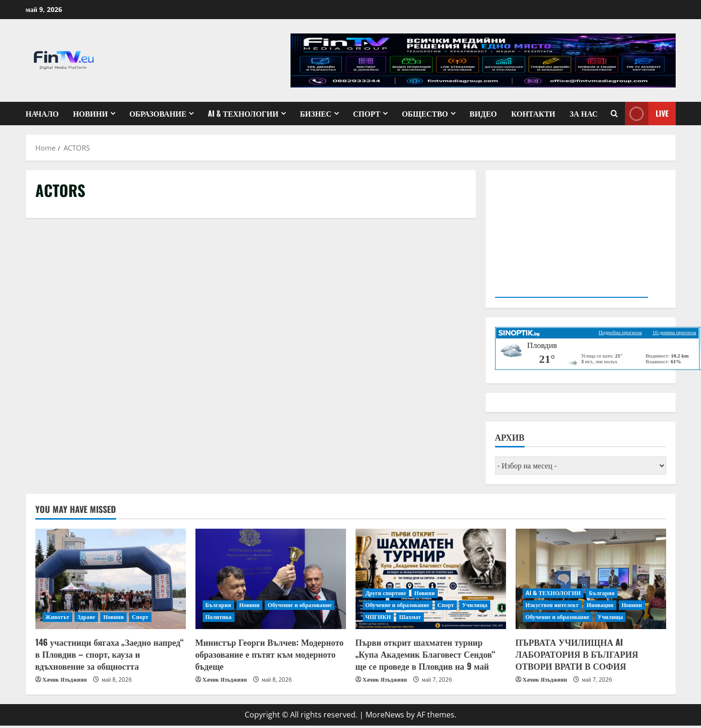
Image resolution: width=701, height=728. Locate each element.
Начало (42, 113)
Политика (219, 617)
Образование (158, 113)
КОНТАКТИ (533, 113)
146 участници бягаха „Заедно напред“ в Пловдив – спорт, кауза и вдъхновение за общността (110, 654)
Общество (425, 113)
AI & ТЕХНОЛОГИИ (243, 113)
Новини (91, 113)
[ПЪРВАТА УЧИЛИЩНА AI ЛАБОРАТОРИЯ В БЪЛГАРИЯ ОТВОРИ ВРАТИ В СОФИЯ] (591, 579)
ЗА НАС (584, 113)
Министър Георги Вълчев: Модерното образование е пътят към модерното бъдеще (270, 654)
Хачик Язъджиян (65, 679)
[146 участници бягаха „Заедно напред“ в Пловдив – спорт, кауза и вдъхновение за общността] (111, 579)
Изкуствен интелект (552, 605)
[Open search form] (614, 114)
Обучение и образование (300, 605)
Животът (58, 617)
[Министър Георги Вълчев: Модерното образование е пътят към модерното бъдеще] (271, 579)
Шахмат (410, 617)
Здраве (86, 617)
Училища (475, 605)
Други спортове (386, 593)
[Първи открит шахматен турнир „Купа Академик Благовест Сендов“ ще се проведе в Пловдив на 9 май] (431, 579)
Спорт (367, 113)
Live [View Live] (647, 114)
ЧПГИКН (378, 617)
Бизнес (316, 113)
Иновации (600, 605)
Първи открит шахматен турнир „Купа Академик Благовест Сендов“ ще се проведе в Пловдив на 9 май (426, 654)
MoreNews (385, 715)
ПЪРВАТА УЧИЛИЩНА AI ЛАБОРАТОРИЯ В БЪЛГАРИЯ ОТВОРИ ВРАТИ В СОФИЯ (577, 654)
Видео (483, 113)
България (218, 605)
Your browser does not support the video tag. (572, 237)
